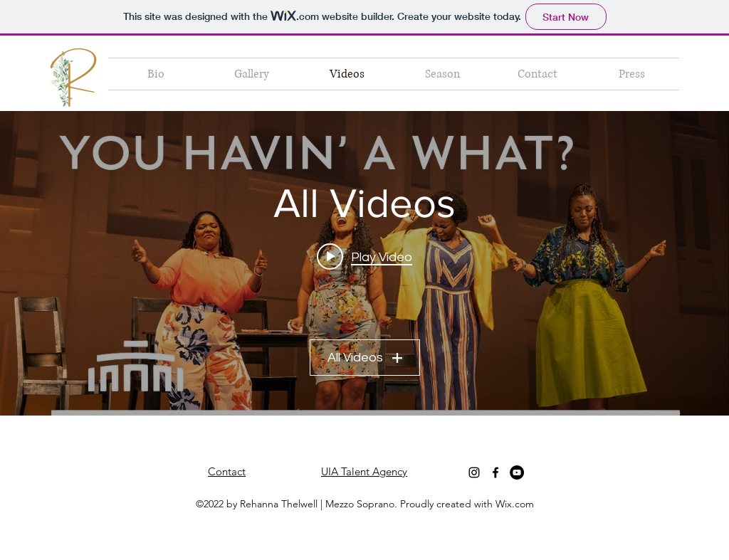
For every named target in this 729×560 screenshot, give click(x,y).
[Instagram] (474, 472)
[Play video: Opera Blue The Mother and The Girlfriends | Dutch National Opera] (364, 257)
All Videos (365, 358)
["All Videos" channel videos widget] (364, 263)
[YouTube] (517, 472)
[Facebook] (495, 472)
